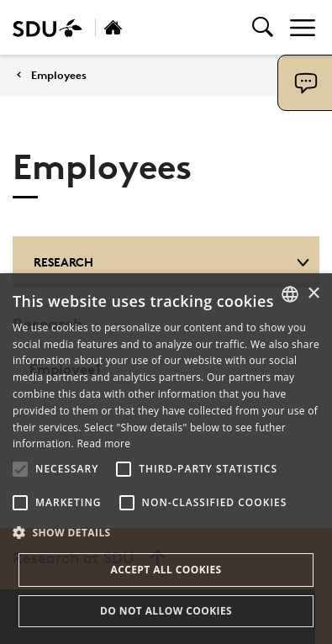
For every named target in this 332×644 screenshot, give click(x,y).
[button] (20, 469)
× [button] (313, 294)
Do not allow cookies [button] (166, 611)
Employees (59, 75)
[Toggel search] (263, 27)
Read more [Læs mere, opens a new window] (103, 443)
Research (171, 262)
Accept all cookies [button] (166, 570)
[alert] (166, 459)
